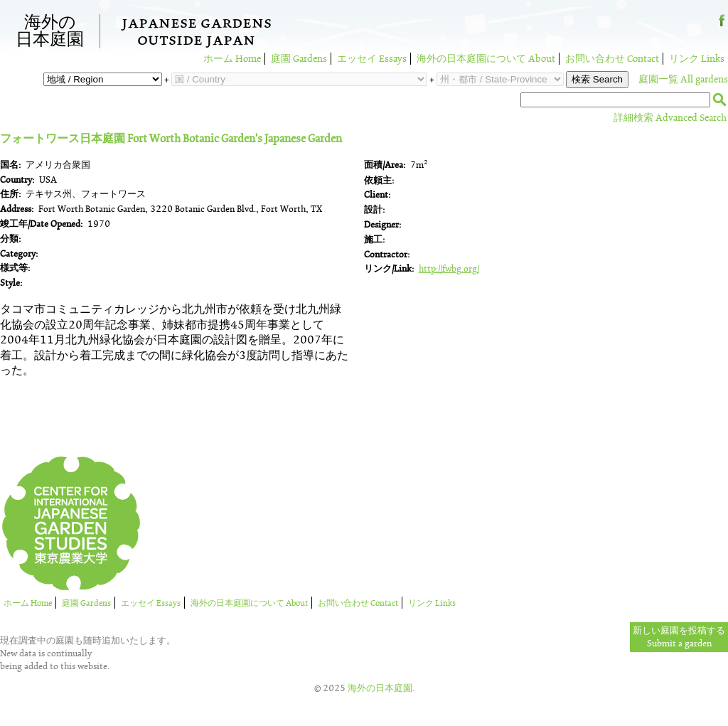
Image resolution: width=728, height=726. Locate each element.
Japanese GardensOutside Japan (197, 33)
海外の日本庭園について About (486, 59)
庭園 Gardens (299, 59)
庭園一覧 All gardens (683, 79)
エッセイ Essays (372, 59)
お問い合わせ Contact (612, 59)
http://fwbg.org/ (449, 269)
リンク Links (697, 59)
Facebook (722, 26)
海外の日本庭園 (50, 31)
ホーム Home (232, 59)
